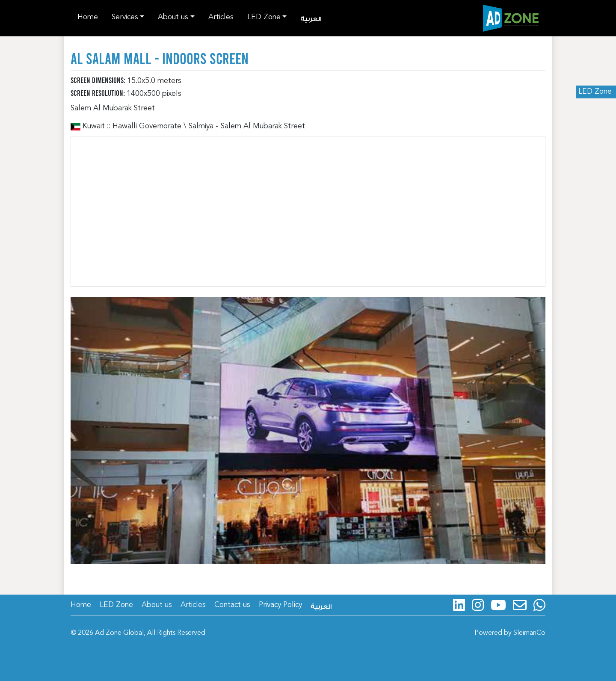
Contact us (232, 605)
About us (157, 605)
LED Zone (595, 92)
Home (88, 17)
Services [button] (125, 17)
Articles (221, 17)
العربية (311, 19)
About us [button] (173, 17)
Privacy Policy (280, 605)
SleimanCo (529, 633)
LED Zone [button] (264, 17)
